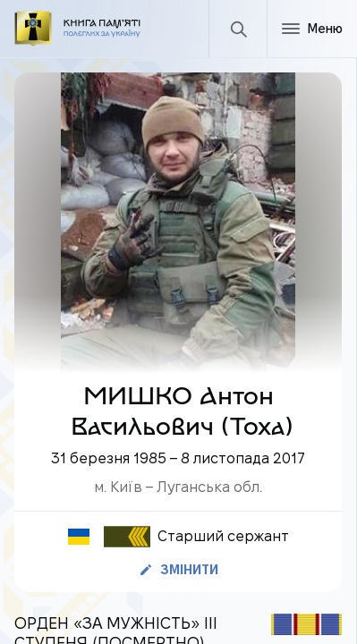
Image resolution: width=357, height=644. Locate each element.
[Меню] (312, 29)
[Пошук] (238, 29)
